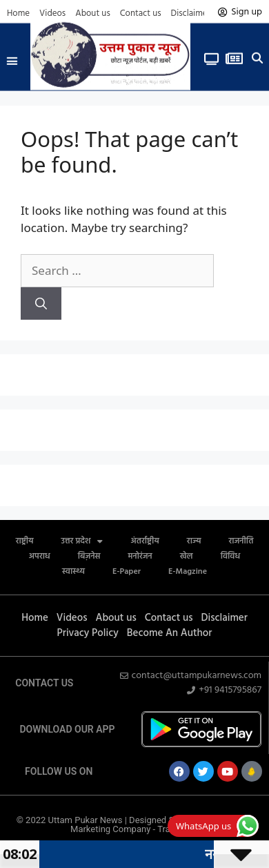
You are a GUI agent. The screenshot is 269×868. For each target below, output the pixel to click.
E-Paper (127, 572)
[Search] (41, 304)
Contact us (141, 13)
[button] (12, 57)
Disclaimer (191, 13)
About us (93, 13)
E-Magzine (188, 572)
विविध (231, 557)
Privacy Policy (88, 633)
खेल (187, 557)
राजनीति (241, 541)
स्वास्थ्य (73, 572)
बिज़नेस (89, 557)
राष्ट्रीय (25, 541)
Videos (52, 13)
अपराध (40, 557)
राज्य (194, 541)
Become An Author (170, 633)
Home (18, 13)
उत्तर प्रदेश (82, 541)
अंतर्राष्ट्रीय (145, 541)
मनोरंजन (140, 557)
